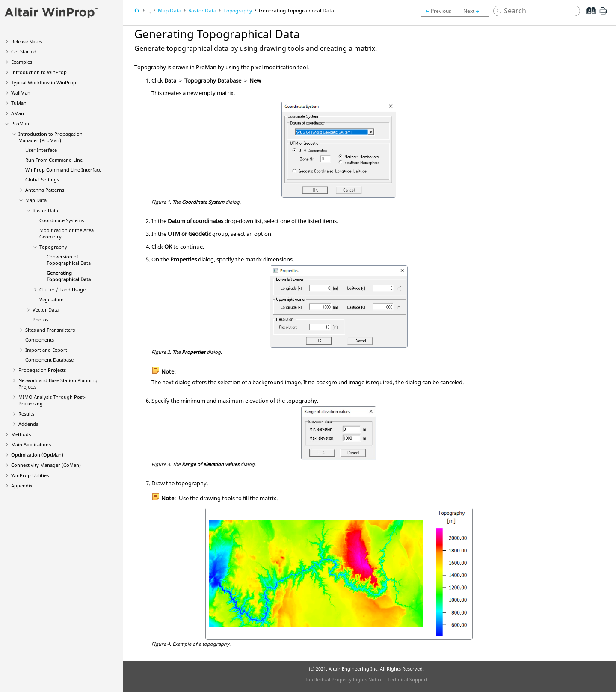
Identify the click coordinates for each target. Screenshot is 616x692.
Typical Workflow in (44, 82)
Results (26, 414)
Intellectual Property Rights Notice (344, 679)
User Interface (41, 150)
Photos (40, 319)
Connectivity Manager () (46, 465)
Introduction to (39, 72)
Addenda (28, 424)
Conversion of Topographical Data (69, 260)
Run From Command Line (54, 160)
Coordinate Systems (62, 220)
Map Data (36, 200)
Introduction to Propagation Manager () (50, 137)
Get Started (24, 52)
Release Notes (27, 41)
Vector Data (46, 310)
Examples (22, 62)
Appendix (22, 486)
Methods (21, 434)
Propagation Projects (42, 370)
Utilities (30, 475)
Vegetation (52, 299)
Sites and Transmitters (50, 330)
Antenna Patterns (45, 190)
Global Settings (42, 180)
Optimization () (37, 455)
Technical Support (408, 679)
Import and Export (46, 350)
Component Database (49, 360)
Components (40, 340)
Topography (53, 247)
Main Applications (31, 444)
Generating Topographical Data (69, 276)
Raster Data (45, 210)
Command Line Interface (63, 170)
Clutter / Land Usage (62, 290)
